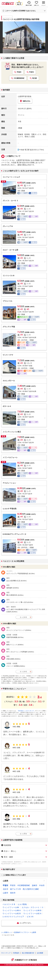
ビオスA (30, 917)
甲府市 (31, 72)
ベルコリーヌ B (9, 904)
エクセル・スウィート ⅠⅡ (33, 907)
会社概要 (40, 953)
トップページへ (25, 923)
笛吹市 (13, 893)
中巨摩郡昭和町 (19, 78)
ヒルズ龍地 (22, 904)
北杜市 (6, 889)
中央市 (42, 885)
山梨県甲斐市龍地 (25, 96)
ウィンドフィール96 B (32, 910)
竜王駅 (35, 78)
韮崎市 (35, 885)
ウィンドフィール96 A (12, 910)
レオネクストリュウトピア (13, 917)
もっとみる (23, 617)
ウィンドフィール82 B (12, 913)
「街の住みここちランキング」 (26, 711)
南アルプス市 (15, 889)
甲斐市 (19, 72)
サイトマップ (6, 953)
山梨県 (6, 881)
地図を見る (25, 101)
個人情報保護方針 (28, 953)
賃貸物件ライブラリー (22, 932)
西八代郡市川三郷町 (31, 889)
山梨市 (6, 893)
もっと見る (23, 834)
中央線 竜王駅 (24, 150)
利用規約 (16, 953)
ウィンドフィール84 (11, 907)
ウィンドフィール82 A (32, 913)
